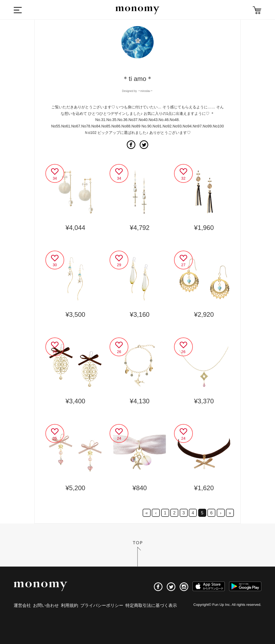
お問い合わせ (46, 605)
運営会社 (22, 605)
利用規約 (70, 605)
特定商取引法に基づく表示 (151, 605)
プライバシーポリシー (102, 605)
